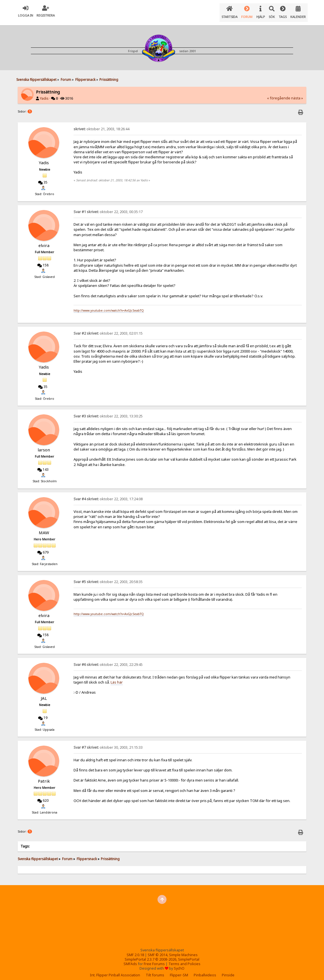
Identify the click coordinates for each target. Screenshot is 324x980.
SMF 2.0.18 (135, 950)
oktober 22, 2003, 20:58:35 (108, 577)
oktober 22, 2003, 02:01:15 (108, 329)
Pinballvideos (205, 971)
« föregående (279, 94)
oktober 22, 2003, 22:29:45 (108, 660)
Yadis (44, 94)
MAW (44, 528)
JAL (44, 694)
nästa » (297, 94)
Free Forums (154, 959)
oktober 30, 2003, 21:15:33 (108, 743)
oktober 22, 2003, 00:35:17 (108, 207)
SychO (179, 964)
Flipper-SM (179, 971)
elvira (44, 241)
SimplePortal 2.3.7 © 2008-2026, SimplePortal (162, 955)
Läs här (117, 678)
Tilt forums (155, 971)
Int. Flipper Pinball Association (115, 971)
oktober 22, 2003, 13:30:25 (108, 412)
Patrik (44, 776)
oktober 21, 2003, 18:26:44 (101, 125)
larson (44, 445)
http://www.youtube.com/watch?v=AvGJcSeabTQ (109, 306)
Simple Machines (183, 950)
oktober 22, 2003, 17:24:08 (108, 494)
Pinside (228, 971)
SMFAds (130, 959)
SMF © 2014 (158, 950)
